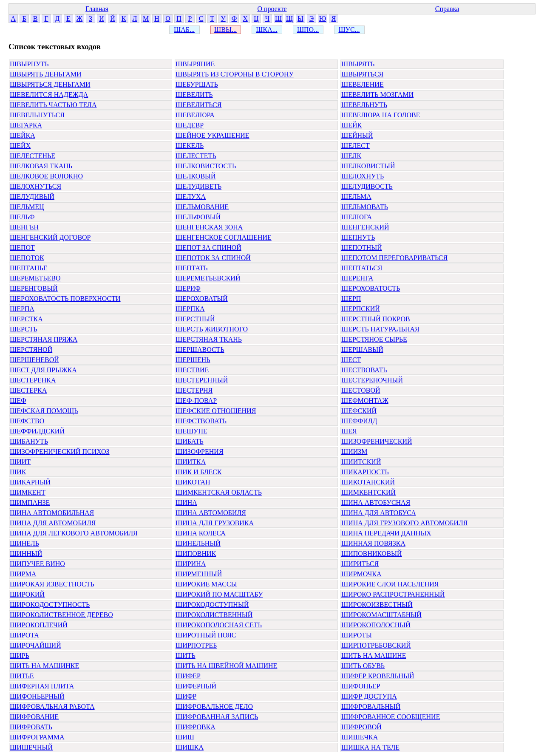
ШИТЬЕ (22, 676)
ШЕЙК (351, 125)
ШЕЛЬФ (22, 217)
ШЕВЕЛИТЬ (194, 95)
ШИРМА (23, 574)
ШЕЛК (351, 156)
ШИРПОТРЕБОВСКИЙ (376, 645)
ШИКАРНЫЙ (30, 482)
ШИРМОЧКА (361, 574)
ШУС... (349, 30)
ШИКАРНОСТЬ (365, 472)
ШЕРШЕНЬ (193, 360)
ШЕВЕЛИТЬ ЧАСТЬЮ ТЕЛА (53, 105)
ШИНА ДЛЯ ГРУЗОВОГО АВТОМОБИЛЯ (405, 523)
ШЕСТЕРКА (28, 390)
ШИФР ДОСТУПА (369, 696)
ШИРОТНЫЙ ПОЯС (206, 635)
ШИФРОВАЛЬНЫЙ (371, 706)
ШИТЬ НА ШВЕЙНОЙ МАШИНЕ (226, 666)
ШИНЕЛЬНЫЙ (198, 543)
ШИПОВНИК (196, 554)
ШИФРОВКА (195, 727)
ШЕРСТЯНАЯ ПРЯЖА (44, 339)
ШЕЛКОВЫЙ (196, 176)
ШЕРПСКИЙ (361, 309)
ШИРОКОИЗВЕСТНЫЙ (377, 605)
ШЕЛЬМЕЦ (27, 207)
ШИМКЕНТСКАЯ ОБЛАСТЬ (219, 492)
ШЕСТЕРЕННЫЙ (202, 380)
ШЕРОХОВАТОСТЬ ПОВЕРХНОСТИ (65, 299)
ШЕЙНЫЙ (357, 135)
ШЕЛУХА (191, 197)
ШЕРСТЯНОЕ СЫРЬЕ (374, 339)
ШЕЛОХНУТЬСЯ (35, 186)
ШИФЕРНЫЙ (196, 686)
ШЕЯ (349, 431)
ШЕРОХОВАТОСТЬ (371, 288)
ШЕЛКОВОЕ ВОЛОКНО (46, 176)
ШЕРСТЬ (24, 329)
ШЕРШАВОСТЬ (200, 350)
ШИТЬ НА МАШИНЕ (374, 655)
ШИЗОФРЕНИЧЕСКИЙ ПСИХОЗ (60, 452)
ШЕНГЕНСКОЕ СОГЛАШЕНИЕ (224, 237)
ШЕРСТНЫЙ (195, 319)
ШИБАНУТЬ (29, 441)
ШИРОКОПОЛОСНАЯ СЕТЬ (219, 625)
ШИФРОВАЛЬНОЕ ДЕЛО (214, 706)
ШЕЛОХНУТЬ (363, 176)
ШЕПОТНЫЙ (362, 248)
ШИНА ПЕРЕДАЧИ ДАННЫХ (386, 533)
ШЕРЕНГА (357, 278)
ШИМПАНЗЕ (30, 503)
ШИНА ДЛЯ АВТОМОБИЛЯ (53, 523)
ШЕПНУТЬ (358, 237)
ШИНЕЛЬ (24, 543)
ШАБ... (184, 30)
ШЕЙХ (20, 146)
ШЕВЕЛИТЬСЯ (198, 105)
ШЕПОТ (22, 248)
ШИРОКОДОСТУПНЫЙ (212, 605)
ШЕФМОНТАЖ (365, 401)
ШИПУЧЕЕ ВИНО (37, 564)
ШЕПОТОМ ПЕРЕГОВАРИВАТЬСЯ (394, 258)
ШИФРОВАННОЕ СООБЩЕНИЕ (391, 717)
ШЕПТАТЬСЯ (362, 268)
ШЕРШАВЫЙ (362, 350)
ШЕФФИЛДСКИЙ (37, 431)
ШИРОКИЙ (27, 594)
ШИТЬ (186, 655)
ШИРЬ (20, 655)
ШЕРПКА (190, 309)
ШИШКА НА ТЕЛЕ (370, 747)
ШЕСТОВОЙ (361, 390)
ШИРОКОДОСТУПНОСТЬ (50, 605)
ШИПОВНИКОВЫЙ (372, 554)
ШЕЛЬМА (356, 197)
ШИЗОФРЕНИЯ (200, 452)
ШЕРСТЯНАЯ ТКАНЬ (209, 339)
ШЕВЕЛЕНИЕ (363, 84)
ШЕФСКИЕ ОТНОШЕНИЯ (216, 411)
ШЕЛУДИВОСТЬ (367, 186)
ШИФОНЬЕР (361, 686)
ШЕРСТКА (26, 319)
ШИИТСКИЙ (361, 462)
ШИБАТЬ (190, 441)
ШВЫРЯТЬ (358, 64)
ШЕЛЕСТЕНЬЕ (33, 156)
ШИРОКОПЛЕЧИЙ (39, 625)
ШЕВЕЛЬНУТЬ (364, 105)
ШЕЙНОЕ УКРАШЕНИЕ (212, 135)
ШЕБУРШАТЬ (197, 84)
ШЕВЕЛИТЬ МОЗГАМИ (377, 95)
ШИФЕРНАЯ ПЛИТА (42, 686)
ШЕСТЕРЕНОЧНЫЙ (372, 380)
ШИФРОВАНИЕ (34, 717)
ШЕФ (18, 401)
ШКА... (266, 30)
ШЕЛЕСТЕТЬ (196, 156)
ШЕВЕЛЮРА (195, 115)
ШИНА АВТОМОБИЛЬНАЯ (52, 513)
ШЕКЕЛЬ (190, 146)
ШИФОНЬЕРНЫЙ (37, 696)
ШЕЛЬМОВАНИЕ (202, 207)
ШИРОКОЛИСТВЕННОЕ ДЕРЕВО (61, 615)
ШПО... (308, 30)
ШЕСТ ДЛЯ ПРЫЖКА (43, 370)
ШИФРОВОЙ (361, 727)
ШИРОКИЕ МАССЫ (206, 584)
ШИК (18, 472)
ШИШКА (190, 747)
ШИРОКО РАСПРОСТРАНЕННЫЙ (393, 594)
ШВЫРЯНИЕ (195, 64)
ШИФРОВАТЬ (31, 727)
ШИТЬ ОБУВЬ (363, 666)
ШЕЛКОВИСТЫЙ (368, 166)
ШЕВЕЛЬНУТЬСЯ (37, 115)
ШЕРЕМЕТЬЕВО (35, 278)
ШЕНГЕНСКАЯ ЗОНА (209, 227)
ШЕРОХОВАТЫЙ (202, 299)
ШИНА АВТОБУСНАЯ (376, 503)
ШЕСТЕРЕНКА (33, 380)
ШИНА (186, 503)
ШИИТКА (191, 462)
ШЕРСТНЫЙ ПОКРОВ (376, 319)
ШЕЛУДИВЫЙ (32, 197)
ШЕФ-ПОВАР (196, 401)
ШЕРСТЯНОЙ (31, 350)
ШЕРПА (22, 309)
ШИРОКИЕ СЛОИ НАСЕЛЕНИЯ (390, 584)
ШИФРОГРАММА (37, 737)
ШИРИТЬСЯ (360, 564)
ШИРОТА (24, 635)
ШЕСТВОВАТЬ (364, 370)
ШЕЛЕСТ (356, 146)
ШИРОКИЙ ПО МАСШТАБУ (219, 594)
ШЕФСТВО (27, 421)
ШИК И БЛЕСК (199, 472)
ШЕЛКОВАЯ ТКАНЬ (41, 166)
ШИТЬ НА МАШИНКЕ (44, 666)
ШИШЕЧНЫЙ (31, 747)
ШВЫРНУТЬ (29, 64)
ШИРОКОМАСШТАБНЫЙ (381, 615)
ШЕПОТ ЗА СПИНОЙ (208, 248)
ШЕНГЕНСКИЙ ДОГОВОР (50, 237)
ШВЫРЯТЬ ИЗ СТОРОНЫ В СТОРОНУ (235, 74)
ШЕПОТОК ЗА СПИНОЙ (213, 258)
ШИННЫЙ (26, 554)
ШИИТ (20, 462)
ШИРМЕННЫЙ (199, 574)
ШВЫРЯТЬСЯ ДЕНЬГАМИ (50, 84)
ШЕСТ (351, 360)
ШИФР (186, 696)
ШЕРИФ (188, 288)
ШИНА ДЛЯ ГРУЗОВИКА (215, 523)
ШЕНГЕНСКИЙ (365, 227)
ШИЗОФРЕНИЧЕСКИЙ (377, 441)
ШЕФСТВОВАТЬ (201, 421)
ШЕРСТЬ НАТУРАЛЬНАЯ (380, 329)
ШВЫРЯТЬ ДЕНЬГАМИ (46, 74)
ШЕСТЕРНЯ (194, 390)
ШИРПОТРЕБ (196, 645)
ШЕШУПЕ (191, 431)
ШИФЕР (188, 676)
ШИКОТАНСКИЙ (368, 482)
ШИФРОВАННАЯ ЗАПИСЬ (217, 717)
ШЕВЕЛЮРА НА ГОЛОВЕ (381, 115)
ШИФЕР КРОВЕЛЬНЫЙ (378, 676)
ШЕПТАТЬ (192, 268)
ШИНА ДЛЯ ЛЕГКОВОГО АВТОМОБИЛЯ (74, 533)
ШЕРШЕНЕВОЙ (34, 360)
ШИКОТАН (193, 482)
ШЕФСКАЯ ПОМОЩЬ (44, 411)
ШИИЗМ (354, 452)
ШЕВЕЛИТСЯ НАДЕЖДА (49, 95)
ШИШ (185, 737)
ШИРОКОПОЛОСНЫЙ (376, 625)
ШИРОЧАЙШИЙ (35, 645)
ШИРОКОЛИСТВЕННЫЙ (214, 615)
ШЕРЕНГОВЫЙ (34, 288)
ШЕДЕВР (190, 125)
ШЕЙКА (23, 135)
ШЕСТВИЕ (192, 370)
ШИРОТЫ (357, 635)
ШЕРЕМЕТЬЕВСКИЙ (208, 278)
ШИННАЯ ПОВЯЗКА (373, 543)
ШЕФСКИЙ (359, 411)
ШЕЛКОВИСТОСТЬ (206, 166)
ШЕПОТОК (27, 258)
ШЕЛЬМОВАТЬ (365, 207)
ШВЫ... (225, 30)
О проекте (272, 9)
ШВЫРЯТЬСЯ (362, 74)
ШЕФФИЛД (359, 421)
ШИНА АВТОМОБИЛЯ (211, 513)
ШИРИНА (191, 564)
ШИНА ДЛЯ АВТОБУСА (379, 513)
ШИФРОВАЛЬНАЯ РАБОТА (52, 706)
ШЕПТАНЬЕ (29, 268)
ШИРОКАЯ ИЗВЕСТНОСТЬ (52, 584)
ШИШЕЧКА (360, 737)
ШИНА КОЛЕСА (201, 533)
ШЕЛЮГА (357, 217)
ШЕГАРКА (26, 125)
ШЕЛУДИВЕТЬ (198, 186)
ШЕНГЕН (24, 227)
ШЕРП (351, 299)
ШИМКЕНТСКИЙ (368, 492)
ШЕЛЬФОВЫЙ (198, 217)
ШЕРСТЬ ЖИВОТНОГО (212, 329)
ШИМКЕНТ (28, 492)
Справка (447, 9)
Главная (97, 9)
